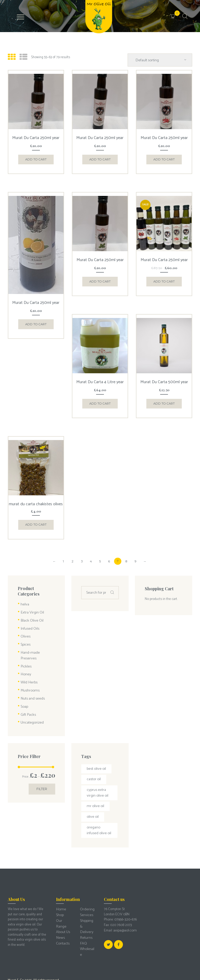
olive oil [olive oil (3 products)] (92, 791)
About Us (63, 897)
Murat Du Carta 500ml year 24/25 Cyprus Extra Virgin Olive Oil (164, 380)
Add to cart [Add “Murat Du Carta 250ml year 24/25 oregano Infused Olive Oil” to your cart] (100, 279)
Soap (24, 686)
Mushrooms (29, 671)
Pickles (26, 648)
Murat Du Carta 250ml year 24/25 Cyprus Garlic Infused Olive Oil (100, 138)
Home (60, 882)
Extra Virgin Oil (31, 604)
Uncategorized (31, 701)
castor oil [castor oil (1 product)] (93, 756)
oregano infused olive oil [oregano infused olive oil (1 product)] (98, 804)
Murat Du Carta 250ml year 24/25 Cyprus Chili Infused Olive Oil (164, 138)
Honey (25, 656)
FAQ (83, 908)
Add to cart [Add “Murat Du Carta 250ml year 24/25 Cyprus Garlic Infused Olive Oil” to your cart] (100, 158)
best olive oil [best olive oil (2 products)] (96, 746)
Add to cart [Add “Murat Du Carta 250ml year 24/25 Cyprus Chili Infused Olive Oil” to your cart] (164, 158)
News (60, 903)
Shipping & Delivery (87, 895)
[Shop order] (163, 59)
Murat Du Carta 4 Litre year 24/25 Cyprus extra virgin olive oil (100, 380)
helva (24, 596)
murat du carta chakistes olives (36, 499)
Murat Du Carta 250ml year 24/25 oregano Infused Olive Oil (100, 259)
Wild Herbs (28, 663)
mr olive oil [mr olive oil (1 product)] (95, 781)
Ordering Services (86, 885)
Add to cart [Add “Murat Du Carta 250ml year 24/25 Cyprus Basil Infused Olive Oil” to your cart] (36, 158)
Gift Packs (28, 693)
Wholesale (87, 913)
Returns (86, 903)
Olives (25, 626)
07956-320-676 (125, 892)
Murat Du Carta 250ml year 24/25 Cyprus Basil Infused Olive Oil (36, 138)
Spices (25, 633)
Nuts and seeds (32, 678)
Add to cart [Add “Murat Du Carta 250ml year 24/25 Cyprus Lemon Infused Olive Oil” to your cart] (36, 321)
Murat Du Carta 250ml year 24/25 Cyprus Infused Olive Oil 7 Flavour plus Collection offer (164, 261)
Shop (60, 887)
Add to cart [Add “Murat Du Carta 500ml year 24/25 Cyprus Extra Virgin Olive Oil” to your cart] (164, 400)
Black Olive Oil (31, 611)
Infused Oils (29, 619)
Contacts (62, 908)
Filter (43, 767)
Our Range (64, 892)
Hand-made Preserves (36, 641)
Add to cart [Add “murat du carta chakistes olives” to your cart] (36, 518)
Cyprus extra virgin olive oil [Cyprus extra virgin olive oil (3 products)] (96, 769)
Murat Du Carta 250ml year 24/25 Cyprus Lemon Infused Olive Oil (36, 302)
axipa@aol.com (124, 903)
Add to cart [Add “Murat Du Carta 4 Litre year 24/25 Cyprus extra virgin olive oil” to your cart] (100, 400)
